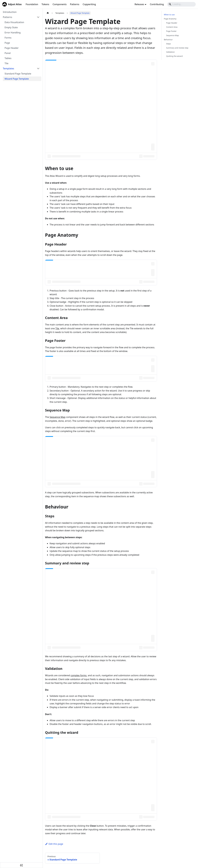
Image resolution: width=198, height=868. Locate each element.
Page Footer (171, 31)
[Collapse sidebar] (21, 865)
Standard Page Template (18, 74)
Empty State (11, 27)
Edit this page (54, 844)
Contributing (157, 4)
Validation (170, 52)
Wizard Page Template (17, 79)
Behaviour (168, 40)
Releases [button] (139, 4)
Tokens (45, 4)
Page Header (12, 48)
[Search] (181, 4)
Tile (6, 63)
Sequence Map (58, 417)
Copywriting (89, 4)
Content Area (172, 27)
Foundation (32, 4)
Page (7, 43)
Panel (8, 53)
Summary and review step (177, 48)
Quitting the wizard (174, 56)
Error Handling (13, 33)
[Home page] (48, 13)
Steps (169, 44)
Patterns (75, 4)
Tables (8, 58)
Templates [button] (8, 68)
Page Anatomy (170, 19)
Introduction (10, 12)
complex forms (79, 675)
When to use (169, 15)
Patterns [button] (7, 17)
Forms (8, 38)
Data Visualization (14, 22)
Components (60, 4)
